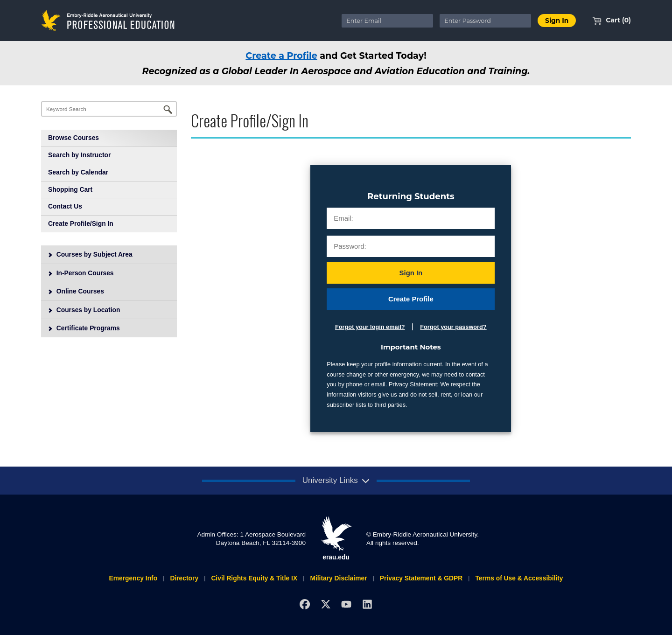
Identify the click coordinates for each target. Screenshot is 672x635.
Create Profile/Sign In (81, 223)
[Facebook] (304, 604)
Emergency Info (133, 578)
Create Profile (411, 299)
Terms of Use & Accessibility (519, 578)
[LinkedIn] (367, 604)
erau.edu (336, 538)
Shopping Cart (70, 189)
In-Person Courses (81, 273)
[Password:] (411, 246)
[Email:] (411, 218)
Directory (184, 578)
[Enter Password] (485, 21)
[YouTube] (346, 604)
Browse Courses (73, 138)
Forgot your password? (453, 327)
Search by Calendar (78, 172)
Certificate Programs (84, 328)
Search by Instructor (79, 155)
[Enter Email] (387, 21)
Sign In (411, 273)
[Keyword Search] (109, 109)
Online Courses (76, 291)
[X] (325, 604)
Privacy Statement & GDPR (421, 578)
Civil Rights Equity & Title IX (254, 578)
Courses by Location (84, 310)
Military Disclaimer (338, 578)
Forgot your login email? (370, 327)
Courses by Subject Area (90, 254)
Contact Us (65, 206)
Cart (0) (612, 20)
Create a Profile (281, 56)
